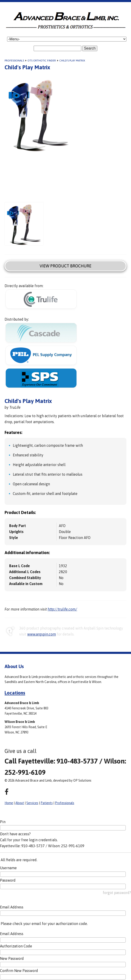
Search (90, 48)
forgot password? (117, 893)
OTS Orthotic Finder (42, 61)
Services (32, 803)
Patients (47, 803)
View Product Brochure (65, 266)
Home (9, 803)
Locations (15, 693)
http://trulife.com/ (62, 609)
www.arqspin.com (42, 634)
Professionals (14, 61)
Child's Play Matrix (72, 61)
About (20, 803)
